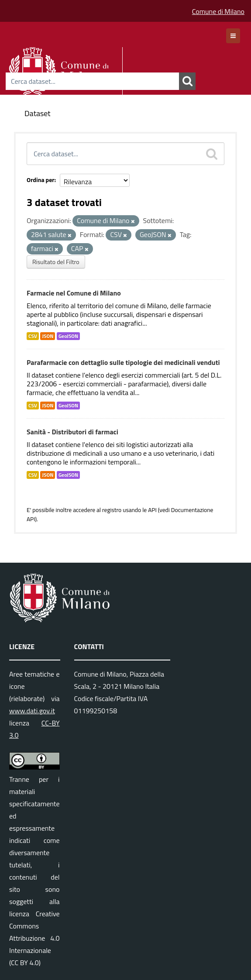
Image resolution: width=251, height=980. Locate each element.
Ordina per (41, 180)
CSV (33, 336)
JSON (48, 336)
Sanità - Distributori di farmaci (72, 432)
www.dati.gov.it (32, 711)
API (152, 510)
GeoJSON (68, 336)
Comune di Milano (218, 11)
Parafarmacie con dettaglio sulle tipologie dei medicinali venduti (123, 362)
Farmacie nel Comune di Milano (74, 293)
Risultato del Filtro (56, 262)
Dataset (38, 113)
